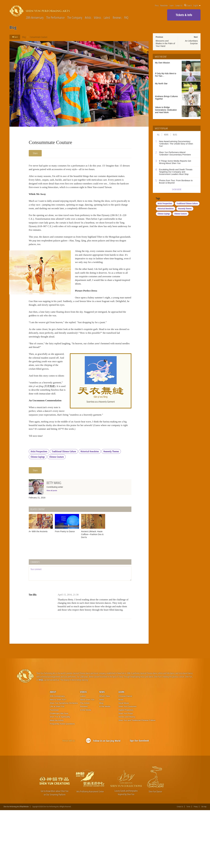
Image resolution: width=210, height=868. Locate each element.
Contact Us (179, 5)
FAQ (126, 18)
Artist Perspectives (39, 509)
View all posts (52, 548)
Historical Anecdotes (90, 509)
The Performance (55, 18)
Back (14, 37)
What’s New (105, 754)
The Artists (85, 761)
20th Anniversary (35, 18)
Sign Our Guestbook (139, 798)
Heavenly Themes (111, 509)
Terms (188, 864)
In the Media (86, 768)
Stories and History (127, 775)
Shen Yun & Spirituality (60, 775)
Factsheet (54, 768)
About (53, 750)
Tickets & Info (184, 15)
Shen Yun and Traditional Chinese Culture (137, 778)
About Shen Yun (87, 757)
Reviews (117, 18)
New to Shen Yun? (58, 757)
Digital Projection (126, 768)
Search (188, 5)
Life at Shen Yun (57, 764)
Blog (24, 37)
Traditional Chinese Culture (64, 509)
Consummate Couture (39, 37)
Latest (107, 18)
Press (157, 5)
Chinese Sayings (38, 514)
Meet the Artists (57, 778)
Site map (204, 864)
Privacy (196, 864)
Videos (97, 18)
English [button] (197, 5)
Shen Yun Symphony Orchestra (64, 761)
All (158, 135)
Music (121, 757)
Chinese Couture (57, 514)
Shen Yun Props (126, 771)
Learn (172, 5)
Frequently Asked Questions (62, 781)
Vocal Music (124, 761)
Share (35, 153)
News (166, 135)
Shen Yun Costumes (127, 764)
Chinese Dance (125, 754)
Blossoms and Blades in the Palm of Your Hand (165, 43)
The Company (75, 18)
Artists (88, 18)
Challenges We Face (59, 771)
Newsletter (164, 5)
